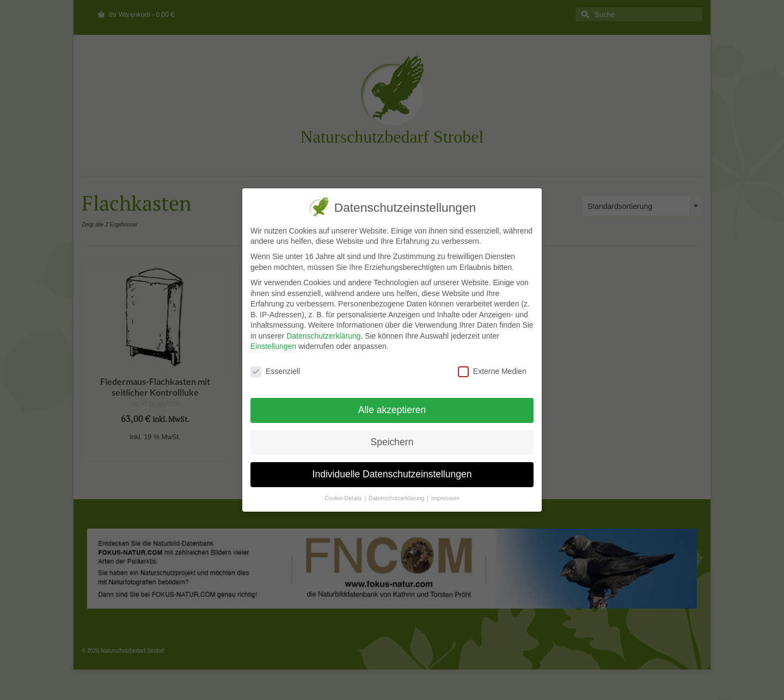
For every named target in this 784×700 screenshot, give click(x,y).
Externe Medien (492, 372)
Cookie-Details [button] (344, 498)
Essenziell (275, 372)
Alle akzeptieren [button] (392, 410)
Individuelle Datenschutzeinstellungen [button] (392, 474)
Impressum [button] (445, 498)
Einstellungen (273, 346)
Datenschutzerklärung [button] (397, 498)
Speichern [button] (392, 442)
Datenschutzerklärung (323, 336)
